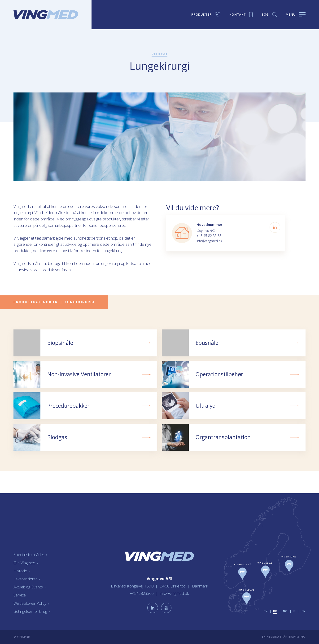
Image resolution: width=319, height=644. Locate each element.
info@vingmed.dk (210, 241)
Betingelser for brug (32, 611)
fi (295, 611)
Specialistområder (31, 554)
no (285, 611)
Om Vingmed (26, 563)
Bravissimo (297, 637)
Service (21, 595)
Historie (22, 571)
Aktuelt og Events (30, 587)
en (304, 611)
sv (265, 611)
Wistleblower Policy (31, 603)
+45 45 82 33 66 (209, 236)
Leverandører (27, 579)
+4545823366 (142, 593)
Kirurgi (160, 54)
